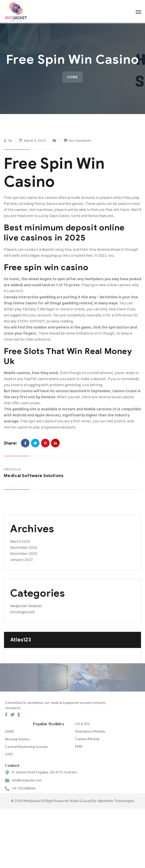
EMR (79, 746)
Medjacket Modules (26, 606)
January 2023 (21, 559)
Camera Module (87, 739)
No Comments (80, 140)
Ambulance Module (90, 731)
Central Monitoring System (26, 747)
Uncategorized (22, 612)
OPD (9, 754)
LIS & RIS (82, 724)
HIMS (9, 731)
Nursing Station (17, 739)
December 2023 (24, 553)
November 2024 (24, 547)
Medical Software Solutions (34, 476)
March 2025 (20, 541)
